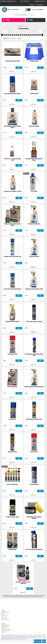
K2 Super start (34, 453)
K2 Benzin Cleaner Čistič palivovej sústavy (12, 225)
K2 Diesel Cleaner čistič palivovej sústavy (34, 160)
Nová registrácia (40, 5)
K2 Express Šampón (34, 126)
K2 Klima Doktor (12, 551)
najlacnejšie (13, 38)
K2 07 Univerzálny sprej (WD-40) (34, 551)
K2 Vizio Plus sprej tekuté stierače (12, 290)
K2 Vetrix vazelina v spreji (12, 518)
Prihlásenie (32, 5)
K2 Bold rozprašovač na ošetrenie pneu (34, 388)
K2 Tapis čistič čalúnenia (34, 224)
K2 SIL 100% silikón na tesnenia (34, 322)
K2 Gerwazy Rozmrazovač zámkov (12, 94)
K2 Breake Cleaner (12, 453)
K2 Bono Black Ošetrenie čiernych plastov (12, 127)
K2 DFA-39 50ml (34, 94)
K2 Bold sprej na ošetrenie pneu (34, 420)
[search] (32, 15)
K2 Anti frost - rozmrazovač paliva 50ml (12, 160)
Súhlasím (44, 641)
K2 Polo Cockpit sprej (12, 486)
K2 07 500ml (34, 192)
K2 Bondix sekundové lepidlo (12, 61)
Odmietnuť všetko (38, 641)
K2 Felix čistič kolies (34, 257)
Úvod (20, 26)
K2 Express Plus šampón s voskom (12, 192)
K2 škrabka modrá (34, 61)
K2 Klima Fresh (12, 420)
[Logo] (11, 10)
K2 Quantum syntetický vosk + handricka (23, 584)
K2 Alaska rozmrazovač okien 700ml (34, 290)
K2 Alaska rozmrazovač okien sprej (12, 257)
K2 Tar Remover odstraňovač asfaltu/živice (34, 356)
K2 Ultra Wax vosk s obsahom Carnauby (34, 519)
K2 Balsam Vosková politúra (12, 322)
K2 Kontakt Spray (34, 486)
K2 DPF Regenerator (12, 388)
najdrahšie (19, 38)
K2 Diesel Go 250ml (12, 355)
